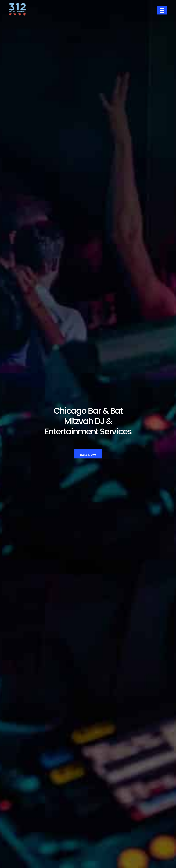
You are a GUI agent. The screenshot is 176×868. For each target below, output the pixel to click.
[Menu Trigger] (162, 10)
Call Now (88, 455)
